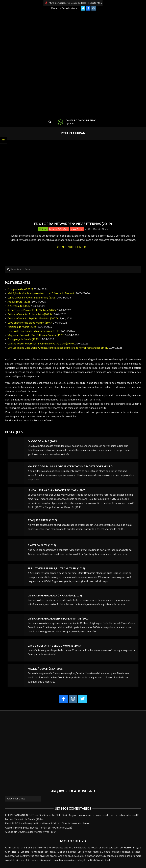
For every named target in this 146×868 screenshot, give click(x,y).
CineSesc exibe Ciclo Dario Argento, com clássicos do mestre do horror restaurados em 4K (58, 348)
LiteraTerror (77, 229)
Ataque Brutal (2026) (19, 302)
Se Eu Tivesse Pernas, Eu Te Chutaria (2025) (32, 310)
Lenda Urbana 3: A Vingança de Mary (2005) (32, 297)
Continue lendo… (73, 247)
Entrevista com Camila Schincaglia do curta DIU (34, 331)
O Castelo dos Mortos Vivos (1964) (38, 832)
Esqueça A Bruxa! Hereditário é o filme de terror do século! (57, 823)
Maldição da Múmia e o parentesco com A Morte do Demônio (41, 293)
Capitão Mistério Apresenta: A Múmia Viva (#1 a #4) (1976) (41, 343)
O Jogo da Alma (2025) (20, 289)
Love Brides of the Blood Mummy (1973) (30, 323)
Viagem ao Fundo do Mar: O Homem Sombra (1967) (36, 335)
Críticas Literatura (59, 229)
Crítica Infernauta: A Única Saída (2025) (30, 314)
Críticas (43, 229)
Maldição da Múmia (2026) (22, 327)
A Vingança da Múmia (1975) (23, 339)
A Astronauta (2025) (19, 306)
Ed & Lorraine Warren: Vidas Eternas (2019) (73, 224)
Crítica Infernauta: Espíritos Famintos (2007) (33, 318)
